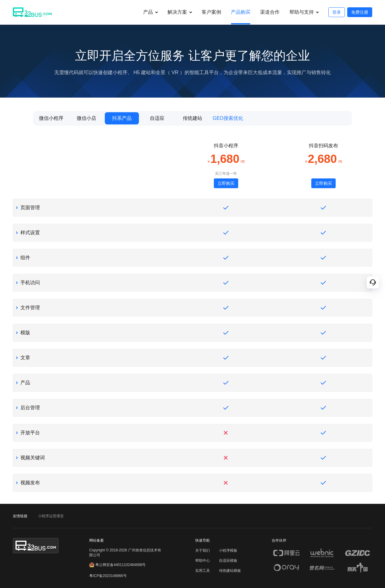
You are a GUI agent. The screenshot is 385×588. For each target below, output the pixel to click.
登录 (337, 12)
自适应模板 (228, 561)
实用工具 (203, 571)
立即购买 (226, 183)
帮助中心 (203, 561)
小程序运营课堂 (51, 516)
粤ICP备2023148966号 (108, 576)
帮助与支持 (302, 12)
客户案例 (211, 12)
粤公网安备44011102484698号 (117, 565)
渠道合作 (270, 12)
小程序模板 (228, 550)
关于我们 (203, 550)
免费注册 (360, 12)
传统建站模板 (230, 571)
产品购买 (241, 12)
